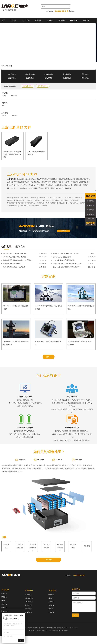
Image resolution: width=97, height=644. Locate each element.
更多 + (48, 357)
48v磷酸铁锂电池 (34, 206)
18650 (3, 106)
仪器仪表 (51, 605)
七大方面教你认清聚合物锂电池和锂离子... (67, 267)
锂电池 (9, 198)
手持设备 (51, 612)
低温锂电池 (30, 78)
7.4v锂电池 (44, 206)
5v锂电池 (16, 198)
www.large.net (64, 630)
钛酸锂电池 (67, 78)
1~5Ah (4, 96)
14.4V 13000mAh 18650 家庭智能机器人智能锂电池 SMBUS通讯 (12, 154)
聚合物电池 (67, 74)
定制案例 (50, 20)
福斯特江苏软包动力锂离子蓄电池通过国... (67, 264)
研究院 (3, 601)
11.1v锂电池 (28, 200)
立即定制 (48, 560)
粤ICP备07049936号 (72, 628)
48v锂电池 (10, 200)
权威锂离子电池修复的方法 (62, 257)
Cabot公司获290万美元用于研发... (64, 260)
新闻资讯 (62, 20)
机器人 (4, 116)
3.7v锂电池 (23, 206)
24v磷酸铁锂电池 (73, 203)
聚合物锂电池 (31, 203)
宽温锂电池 (48, 78)
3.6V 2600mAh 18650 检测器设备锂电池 (37, 153)
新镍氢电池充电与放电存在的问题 (15, 253)
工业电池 (13, 20)
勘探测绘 (14, 116)
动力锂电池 (26, 20)
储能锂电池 (85, 74)
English (72, 11)
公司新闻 (4, 608)
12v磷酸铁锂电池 (51, 203)
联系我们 (5, 26)
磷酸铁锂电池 (30, 74)
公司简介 (4, 593)
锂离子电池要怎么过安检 (12, 264)
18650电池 (37, 200)
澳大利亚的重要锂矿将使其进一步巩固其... (18, 260)
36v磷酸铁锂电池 (12, 206)
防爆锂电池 (85, 78)
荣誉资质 (4, 597)
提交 (75, 615)
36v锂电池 (68, 198)
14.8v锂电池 (46, 200)
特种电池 (38, 20)
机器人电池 (62, 203)
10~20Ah (14, 96)
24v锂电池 (51, 198)
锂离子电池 (12, 74)
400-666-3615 (91, 219)
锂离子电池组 (65, 200)
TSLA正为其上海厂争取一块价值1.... (16, 257)
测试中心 (4, 604)
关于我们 (86, 20)
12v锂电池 (33, 198)
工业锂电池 (77, 198)
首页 (3, 20)
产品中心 (29, 590)
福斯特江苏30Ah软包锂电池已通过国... (66, 253)
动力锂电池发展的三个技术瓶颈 (14, 267)
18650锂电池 (48, 74)
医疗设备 (51, 602)
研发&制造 (74, 20)
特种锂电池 (42, 198)
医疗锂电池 (83, 203)
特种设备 (51, 595)
